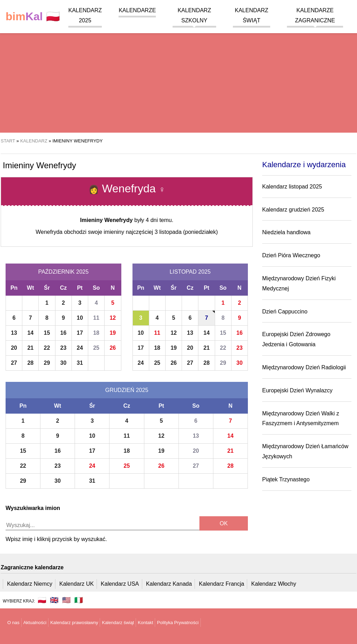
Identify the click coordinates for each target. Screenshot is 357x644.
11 (96, 318)
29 (47, 363)
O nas (13, 623)
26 (113, 348)
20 (14, 348)
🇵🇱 (33, 17)
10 (80, 318)
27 (14, 363)
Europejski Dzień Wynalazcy (297, 390)
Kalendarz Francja (222, 584)
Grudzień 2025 (127, 390)
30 (63, 363)
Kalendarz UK (77, 584)
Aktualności (35, 623)
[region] (178, 77)
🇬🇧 (54, 600)
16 (63, 333)
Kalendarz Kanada (169, 584)
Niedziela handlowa (286, 232)
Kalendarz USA (120, 584)
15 (47, 333)
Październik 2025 (63, 272)
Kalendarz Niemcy (30, 584)
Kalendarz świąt (118, 623)
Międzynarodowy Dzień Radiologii (304, 367)
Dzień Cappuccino (285, 312)
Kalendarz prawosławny (74, 623)
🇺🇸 (66, 600)
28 (30, 363)
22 (47, 348)
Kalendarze (137, 10)
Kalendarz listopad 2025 (292, 187)
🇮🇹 (79, 600)
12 (113, 318)
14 (30, 333)
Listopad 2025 (190, 272)
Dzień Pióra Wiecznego (291, 255)
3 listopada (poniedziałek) (186, 232)
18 (96, 333)
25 (96, 348)
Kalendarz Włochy (274, 584)
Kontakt (145, 623)
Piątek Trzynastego (286, 479)
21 (30, 348)
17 (80, 333)
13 (14, 333)
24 (80, 348)
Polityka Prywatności (178, 623)
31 (80, 363)
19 (113, 333)
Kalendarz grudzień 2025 (293, 210)
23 (63, 348)
